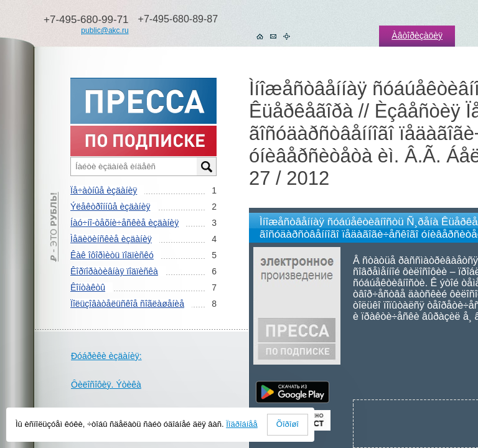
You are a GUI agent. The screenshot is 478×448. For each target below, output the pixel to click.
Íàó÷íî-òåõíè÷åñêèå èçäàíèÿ (124, 223)
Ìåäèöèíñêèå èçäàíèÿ (111, 239)
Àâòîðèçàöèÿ (417, 35)
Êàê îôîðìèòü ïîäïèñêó (112, 255)
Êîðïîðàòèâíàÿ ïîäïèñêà (114, 271)
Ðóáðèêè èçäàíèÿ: (106, 356)
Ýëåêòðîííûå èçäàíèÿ (110, 207)
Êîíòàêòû (88, 287)
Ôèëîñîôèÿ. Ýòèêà (106, 385)
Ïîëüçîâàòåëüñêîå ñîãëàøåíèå (127, 304)
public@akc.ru (105, 30)
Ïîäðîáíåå (242, 424)
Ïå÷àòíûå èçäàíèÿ (104, 190)
